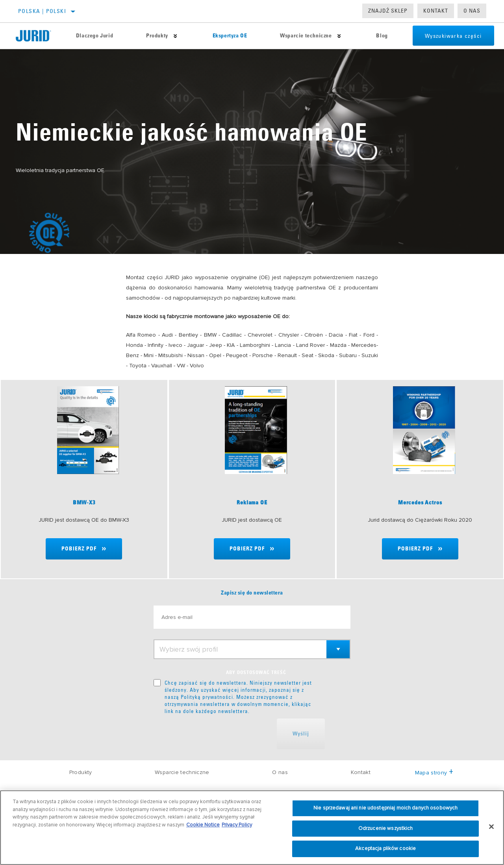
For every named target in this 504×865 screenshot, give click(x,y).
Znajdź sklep (388, 11)
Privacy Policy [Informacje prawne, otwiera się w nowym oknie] (237, 825)
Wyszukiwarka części (446, 36)
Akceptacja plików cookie (385, 848)
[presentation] (213, 734)
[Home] (37, 36)
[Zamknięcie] (491, 827)
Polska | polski (42, 11)
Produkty (154, 36)
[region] (252, 828)
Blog (373, 36)
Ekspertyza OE (224, 36)
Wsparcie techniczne (299, 36)
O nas (472, 11)
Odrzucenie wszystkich (386, 828)
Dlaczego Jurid (93, 36)
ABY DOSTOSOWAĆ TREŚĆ (256, 673)
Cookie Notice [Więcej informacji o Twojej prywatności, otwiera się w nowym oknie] (203, 825)
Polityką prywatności (207, 697)
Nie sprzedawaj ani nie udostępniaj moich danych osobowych (385, 808)
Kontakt (436, 11)
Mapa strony (434, 773)
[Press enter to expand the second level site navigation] (172, 36)
